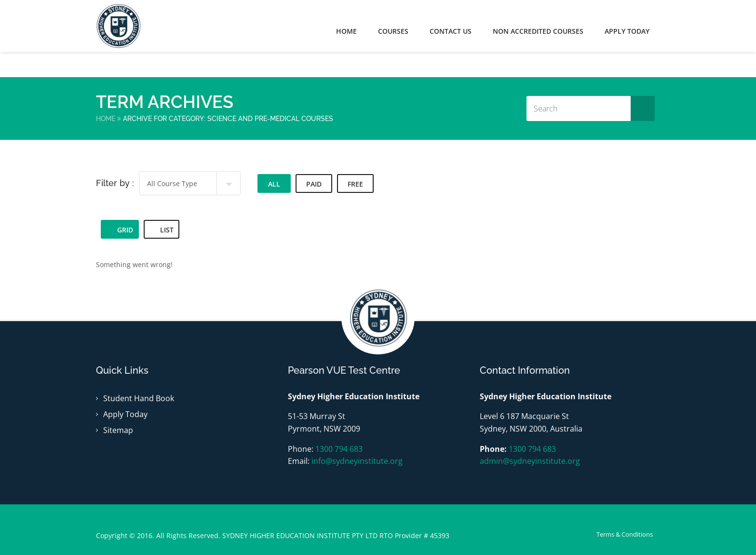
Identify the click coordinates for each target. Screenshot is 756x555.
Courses (393, 31)
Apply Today (125, 414)
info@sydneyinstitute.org (357, 461)
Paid (314, 184)
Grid (120, 230)
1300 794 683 (339, 449)
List (162, 230)
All (274, 184)
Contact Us (451, 31)
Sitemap (118, 430)
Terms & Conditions (625, 534)
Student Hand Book (139, 398)
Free (355, 184)
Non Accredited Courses (538, 31)
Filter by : (115, 183)
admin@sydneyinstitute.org (530, 461)
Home (346, 31)
